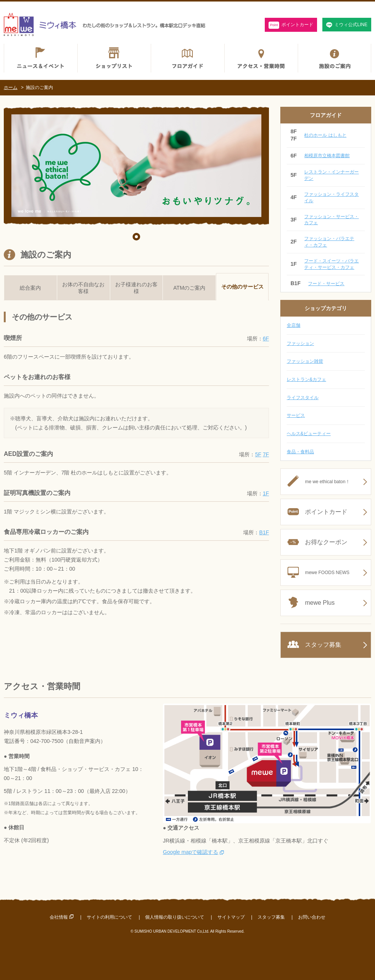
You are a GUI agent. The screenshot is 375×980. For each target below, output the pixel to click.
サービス (296, 415)
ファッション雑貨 (305, 361)
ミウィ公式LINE (351, 25)
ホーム (11, 87)
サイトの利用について (109, 917)
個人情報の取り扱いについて (175, 917)
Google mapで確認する (191, 852)
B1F (264, 532)
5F (258, 454)
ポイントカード (291, 25)
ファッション (300, 343)
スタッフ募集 (271, 917)
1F (266, 493)
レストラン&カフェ (306, 379)
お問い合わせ (312, 917)
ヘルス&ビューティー (309, 434)
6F (266, 339)
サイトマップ (231, 917)
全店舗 (294, 325)
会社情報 (59, 917)
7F (266, 454)
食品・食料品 (300, 452)
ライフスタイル (303, 398)
